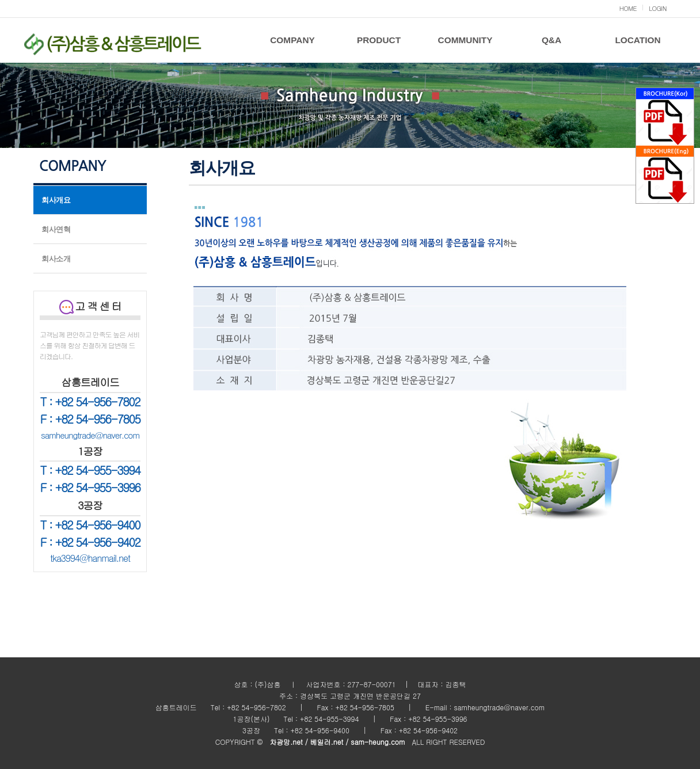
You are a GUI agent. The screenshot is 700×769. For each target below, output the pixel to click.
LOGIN (658, 8)
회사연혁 (56, 229)
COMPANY (292, 40)
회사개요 (56, 200)
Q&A (551, 40)
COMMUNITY (465, 40)
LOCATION (638, 40)
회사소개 (56, 259)
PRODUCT (379, 40)
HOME (628, 8)
